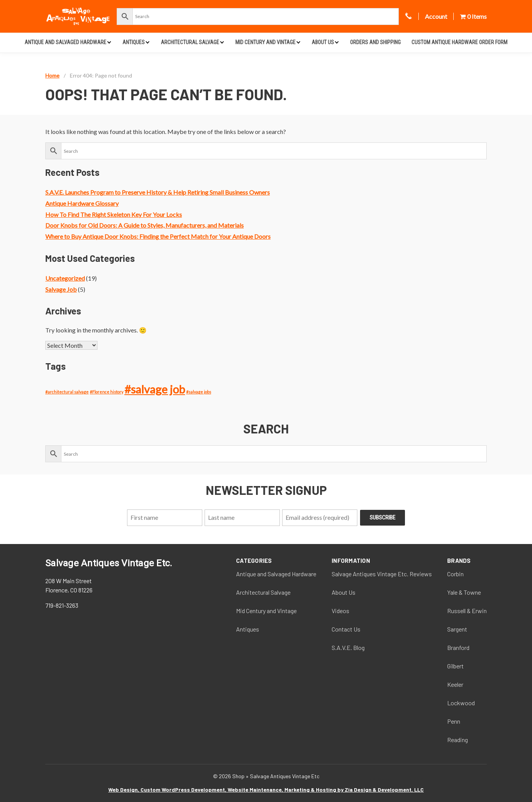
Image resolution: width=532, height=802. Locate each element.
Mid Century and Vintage (265, 42)
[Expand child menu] (109, 42)
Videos (340, 611)
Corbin (455, 574)
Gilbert (455, 666)
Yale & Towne (464, 592)
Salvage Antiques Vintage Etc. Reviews (382, 574)
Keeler (455, 684)
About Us (323, 42)
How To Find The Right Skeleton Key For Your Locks (114, 214)
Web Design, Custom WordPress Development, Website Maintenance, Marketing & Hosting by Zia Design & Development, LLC (266, 790)
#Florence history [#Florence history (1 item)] (107, 392)
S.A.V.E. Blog (348, 647)
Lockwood (461, 703)
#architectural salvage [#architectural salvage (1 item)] (67, 392)
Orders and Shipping (375, 42)
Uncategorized (65, 278)
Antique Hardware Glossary (82, 203)
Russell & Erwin (467, 611)
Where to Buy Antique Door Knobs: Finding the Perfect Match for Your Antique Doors (158, 236)
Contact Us (346, 629)
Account (436, 16)
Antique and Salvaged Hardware (65, 42)
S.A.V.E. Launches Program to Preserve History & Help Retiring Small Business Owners (158, 192)
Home (52, 75)
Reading (458, 740)
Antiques (134, 42)
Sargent (457, 629)
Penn (454, 721)
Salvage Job (61, 289)
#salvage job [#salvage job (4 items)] (155, 389)
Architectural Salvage (190, 42)
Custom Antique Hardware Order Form (459, 42)
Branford (458, 647)
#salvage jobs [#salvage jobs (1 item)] (199, 392)
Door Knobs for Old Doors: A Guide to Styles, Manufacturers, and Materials (145, 225)
